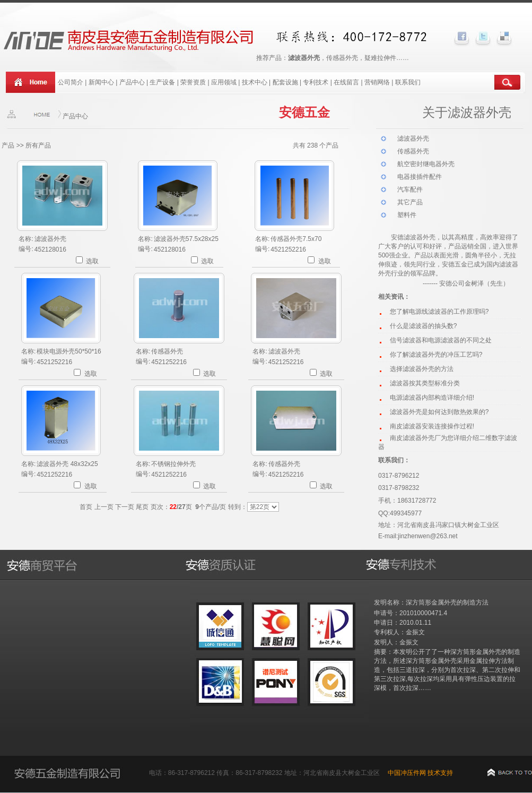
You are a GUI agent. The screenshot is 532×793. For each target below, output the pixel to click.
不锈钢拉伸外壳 (173, 464)
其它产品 (410, 202)
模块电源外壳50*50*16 (69, 351)
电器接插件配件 (420, 177)
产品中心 (132, 82)
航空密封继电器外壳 (426, 164)
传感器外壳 (167, 351)
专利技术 (316, 82)
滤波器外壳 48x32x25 (67, 464)
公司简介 (71, 82)
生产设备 (162, 82)
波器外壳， (426, 237)
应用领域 (224, 82)
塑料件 (407, 215)
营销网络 (377, 82)
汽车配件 (410, 189)
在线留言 (346, 82)
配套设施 (286, 82)
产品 (8, 145)
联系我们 (408, 82)
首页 (86, 507)
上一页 (104, 507)
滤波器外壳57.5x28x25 (186, 239)
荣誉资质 (193, 82)
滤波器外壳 (50, 239)
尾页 (142, 507)
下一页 (125, 507)
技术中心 (255, 82)
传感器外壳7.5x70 (296, 239)
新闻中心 (101, 82)
